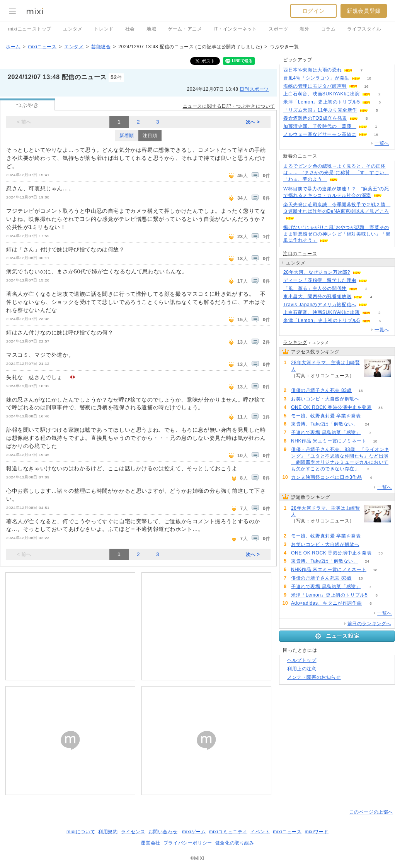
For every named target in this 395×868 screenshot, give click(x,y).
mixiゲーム (194, 832)
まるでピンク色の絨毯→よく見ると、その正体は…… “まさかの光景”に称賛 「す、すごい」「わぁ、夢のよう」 (336, 173)
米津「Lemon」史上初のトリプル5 (322, 102)
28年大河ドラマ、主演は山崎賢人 (325, 366)
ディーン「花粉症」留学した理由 (320, 280)
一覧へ (382, 143)
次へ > (253, 122)
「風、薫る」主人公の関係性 (315, 288)
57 (368, 399)
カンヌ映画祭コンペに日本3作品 (327, 477)
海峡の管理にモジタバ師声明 (315, 86)
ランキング (295, 342)
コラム (329, 29)
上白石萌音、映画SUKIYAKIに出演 (322, 94)
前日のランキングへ (369, 624)
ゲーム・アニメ (185, 29)
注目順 (150, 136)
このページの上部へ (371, 812)
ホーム (13, 47)
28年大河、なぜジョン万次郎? (317, 272)
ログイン (313, 11)
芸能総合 (101, 47)
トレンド (104, 29)
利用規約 (108, 832)
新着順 (127, 136)
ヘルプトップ (302, 660)
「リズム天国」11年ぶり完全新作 (320, 110)
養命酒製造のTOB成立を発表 (315, 118)
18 (369, 78)
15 (376, 135)
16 (366, 86)
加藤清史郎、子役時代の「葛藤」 (320, 126)
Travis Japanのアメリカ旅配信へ (320, 305)
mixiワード (317, 832)
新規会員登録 (364, 11)
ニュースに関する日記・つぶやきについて (229, 106)
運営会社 (150, 843)
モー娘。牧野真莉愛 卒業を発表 (326, 416)
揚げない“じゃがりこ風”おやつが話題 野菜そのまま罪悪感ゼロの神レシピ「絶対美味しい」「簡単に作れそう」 (337, 234)
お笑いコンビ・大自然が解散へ (325, 399)
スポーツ (278, 29)
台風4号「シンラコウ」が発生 (316, 78)
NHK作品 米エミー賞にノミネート (329, 441)
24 (367, 424)
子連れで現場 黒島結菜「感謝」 (326, 432)
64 (370, 416)
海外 (304, 29)
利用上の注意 (302, 669)
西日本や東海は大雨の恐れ (312, 70)
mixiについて (81, 832)
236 (300, 382)
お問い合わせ (163, 832)
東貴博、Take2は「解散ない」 (325, 424)
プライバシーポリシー (188, 843)
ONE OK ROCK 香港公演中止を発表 (331, 407)
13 (361, 391)
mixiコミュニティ (228, 832)
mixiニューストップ (30, 29)
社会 (130, 29)
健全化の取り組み (235, 843)
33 (381, 408)
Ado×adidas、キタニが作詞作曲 (326, 603)
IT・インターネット (235, 29)
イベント (260, 832)
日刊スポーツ (254, 89)
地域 (151, 29)
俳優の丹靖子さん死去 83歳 (321, 390)
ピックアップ (298, 60)
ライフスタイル (364, 29)
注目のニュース (300, 254)
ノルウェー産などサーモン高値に (320, 134)
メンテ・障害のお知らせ (314, 677)
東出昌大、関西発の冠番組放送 (317, 297)
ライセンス (133, 832)
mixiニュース (42, 47)
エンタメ (73, 29)
